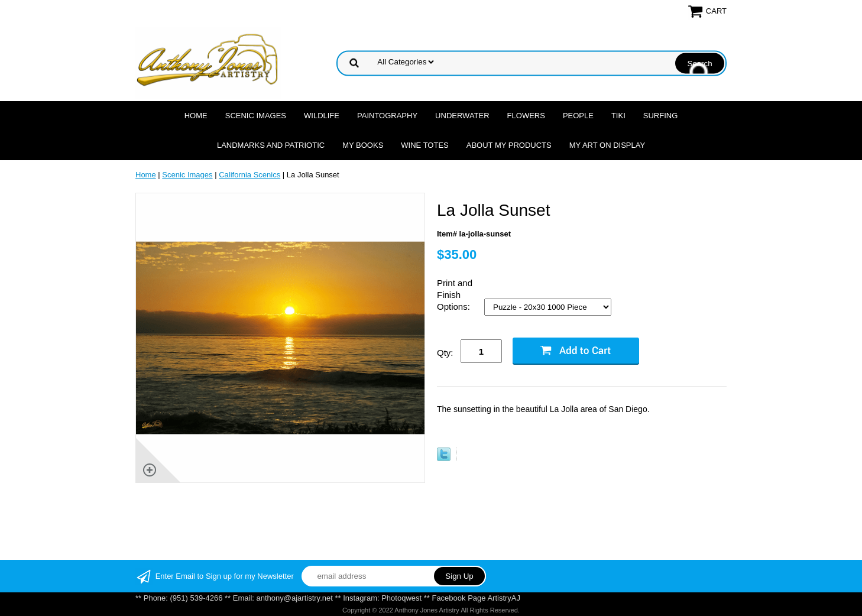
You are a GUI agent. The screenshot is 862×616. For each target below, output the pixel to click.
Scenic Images (256, 116)
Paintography (387, 116)
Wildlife (322, 116)
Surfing (661, 116)
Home (196, 116)
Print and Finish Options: (455, 295)
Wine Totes (424, 145)
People (578, 116)
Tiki (618, 116)
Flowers (526, 116)
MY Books (363, 145)
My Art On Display (607, 145)
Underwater (462, 116)
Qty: (445, 353)
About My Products (509, 145)
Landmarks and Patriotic (271, 145)
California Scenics (249, 175)
